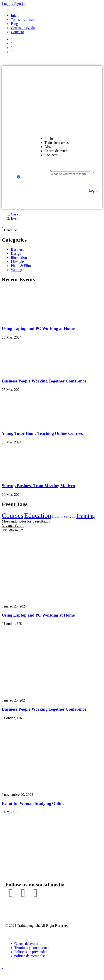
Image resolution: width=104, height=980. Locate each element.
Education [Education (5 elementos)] (38, 515)
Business (17, 249)
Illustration (19, 258)
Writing (16, 270)
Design (16, 253)
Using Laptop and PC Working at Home (38, 328)
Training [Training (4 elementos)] (85, 516)
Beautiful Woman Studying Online (33, 803)
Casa (14, 214)
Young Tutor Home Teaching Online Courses (42, 433)
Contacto (17, 32)
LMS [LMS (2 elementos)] (65, 517)
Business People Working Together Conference (44, 381)
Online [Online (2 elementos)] (72, 517)
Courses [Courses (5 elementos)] (13, 515)
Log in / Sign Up (14, 4)
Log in (94, 190)
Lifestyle (17, 262)
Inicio (15, 16)
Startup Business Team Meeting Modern (38, 486)
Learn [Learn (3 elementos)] (57, 516)
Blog (14, 24)
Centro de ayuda (23, 28)
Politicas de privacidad (31, 952)
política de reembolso (30, 956)
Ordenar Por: (11, 525)
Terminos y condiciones (32, 948)
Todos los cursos (23, 20)
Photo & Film (21, 266)
